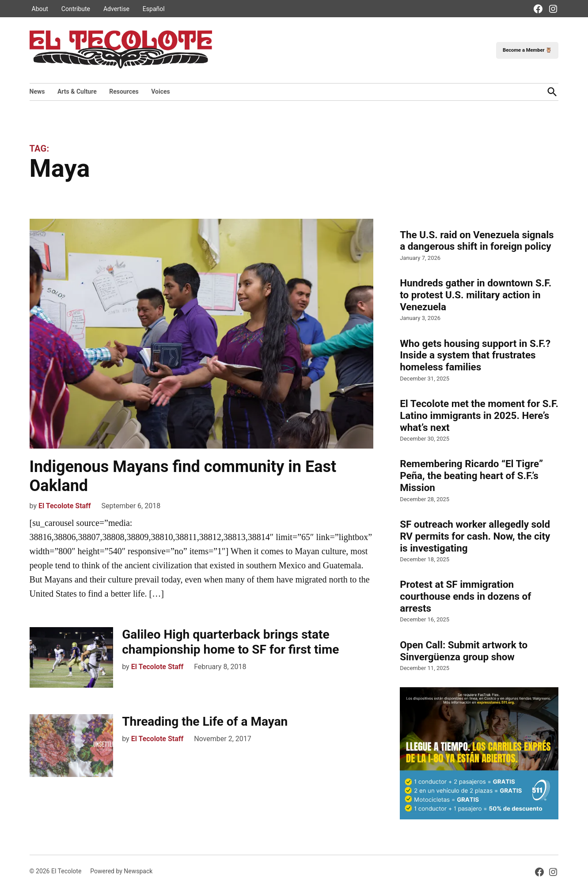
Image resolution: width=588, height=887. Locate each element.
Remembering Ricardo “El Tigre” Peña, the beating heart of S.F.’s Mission (471, 476)
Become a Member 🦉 (527, 50)
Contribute (76, 9)
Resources (124, 91)
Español (154, 9)
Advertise (116, 9)
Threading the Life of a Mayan (205, 721)
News (37, 91)
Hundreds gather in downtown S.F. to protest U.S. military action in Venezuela (476, 295)
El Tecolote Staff (65, 506)
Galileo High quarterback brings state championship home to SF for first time (230, 642)
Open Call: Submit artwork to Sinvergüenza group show (464, 651)
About (40, 9)
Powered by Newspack (121, 871)
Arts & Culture (77, 91)
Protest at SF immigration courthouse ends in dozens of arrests (465, 596)
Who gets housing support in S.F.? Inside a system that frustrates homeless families (475, 355)
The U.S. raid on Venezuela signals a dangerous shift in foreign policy (477, 241)
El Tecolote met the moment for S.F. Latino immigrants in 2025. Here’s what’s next (479, 415)
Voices (161, 91)
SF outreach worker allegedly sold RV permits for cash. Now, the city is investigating (475, 536)
